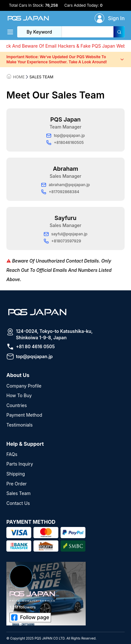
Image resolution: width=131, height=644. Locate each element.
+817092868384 (60, 192)
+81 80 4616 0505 (35, 346)
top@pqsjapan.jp (65, 136)
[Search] (119, 32)
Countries (17, 405)
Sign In (116, 18)
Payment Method (24, 415)
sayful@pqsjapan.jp (66, 234)
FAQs (12, 454)
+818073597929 (62, 241)
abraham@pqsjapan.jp (65, 185)
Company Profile (24, 386)
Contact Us (18, 503)
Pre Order (17, 484)
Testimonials (19, 425)
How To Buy (19, 395)
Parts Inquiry (20, 464)
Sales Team (18, 493)
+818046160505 (65, 143)
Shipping (16, 474)
